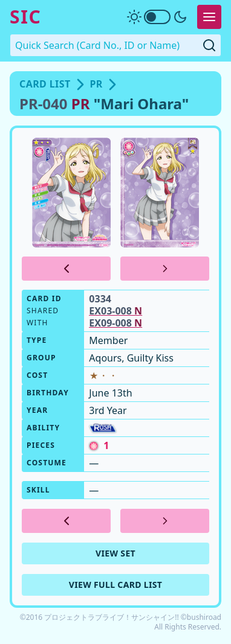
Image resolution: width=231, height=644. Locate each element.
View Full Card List (116, 585)
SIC (25, 17)
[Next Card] (165, 269)
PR (96, 84)
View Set (115, 553)
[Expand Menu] (209, 17)
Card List (45, 84)
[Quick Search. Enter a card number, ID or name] (115, 45)
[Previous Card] (66, 269)
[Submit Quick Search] (209, 45)
